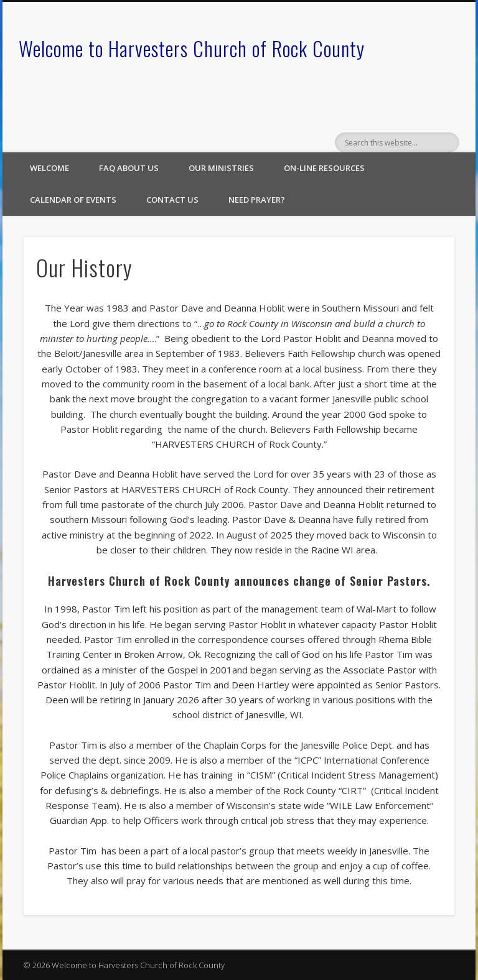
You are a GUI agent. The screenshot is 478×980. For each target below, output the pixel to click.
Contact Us (172, 200)
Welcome (49, 168)
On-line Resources (324, 168)
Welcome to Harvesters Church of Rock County (192, 48)
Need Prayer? (257, 200)
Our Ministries (221, 168)
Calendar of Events (73, 200)
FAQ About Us (129, 168)
